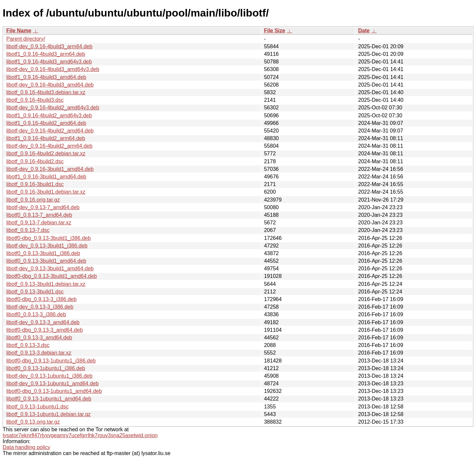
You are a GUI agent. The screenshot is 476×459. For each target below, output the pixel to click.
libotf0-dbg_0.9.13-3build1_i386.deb (48, 238)
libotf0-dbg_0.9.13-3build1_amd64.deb (52, 276)
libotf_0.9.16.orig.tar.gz (33, 200)
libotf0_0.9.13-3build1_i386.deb (43, 253)
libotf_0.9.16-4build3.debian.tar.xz (46, 92)
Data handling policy (26, 447)
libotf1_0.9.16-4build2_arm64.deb (46, 138)
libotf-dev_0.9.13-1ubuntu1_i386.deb (49, 376)
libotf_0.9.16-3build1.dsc (35, 184)
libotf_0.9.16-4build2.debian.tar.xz (46, 153)
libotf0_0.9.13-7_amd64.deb (39, 215)
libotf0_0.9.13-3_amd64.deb (39, 338)
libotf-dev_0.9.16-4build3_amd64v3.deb (53, 69)
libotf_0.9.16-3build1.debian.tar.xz (46, 192)
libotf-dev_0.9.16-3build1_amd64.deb (50, 169)
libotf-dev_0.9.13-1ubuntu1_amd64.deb (52, 383)
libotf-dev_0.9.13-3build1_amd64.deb (50, 268)
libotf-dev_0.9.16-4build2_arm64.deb (49, 146)
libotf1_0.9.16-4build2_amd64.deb (46, 123)
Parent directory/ (26, 39)
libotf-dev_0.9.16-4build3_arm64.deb (49, 46)
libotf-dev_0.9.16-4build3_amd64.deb (50, 85)
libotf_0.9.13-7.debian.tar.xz (39, 223)
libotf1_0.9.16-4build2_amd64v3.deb (49, 115)
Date (364, 31)
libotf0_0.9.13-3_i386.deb (36, 314)
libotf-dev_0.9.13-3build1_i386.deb (47, 246)
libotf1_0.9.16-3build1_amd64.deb (46, 177)
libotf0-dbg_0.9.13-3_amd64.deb (44, 330)
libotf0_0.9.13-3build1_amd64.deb (46, 261)
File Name (19, 31)
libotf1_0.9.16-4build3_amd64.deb (46, 77)
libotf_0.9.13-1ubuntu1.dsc (38, 407)
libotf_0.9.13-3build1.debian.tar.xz (46, 284)
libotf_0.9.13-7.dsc (28, 230)
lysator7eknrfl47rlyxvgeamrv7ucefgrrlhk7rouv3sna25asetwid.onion (80, 435)
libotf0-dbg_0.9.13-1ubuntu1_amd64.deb (54, 391)
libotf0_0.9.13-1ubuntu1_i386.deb (46, 368)
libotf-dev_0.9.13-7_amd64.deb (43, 207)
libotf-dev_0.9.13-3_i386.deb (40, 307)
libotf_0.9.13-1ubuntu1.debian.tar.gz (48, 414)
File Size (275, 31)
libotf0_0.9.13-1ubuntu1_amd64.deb (49, 399)
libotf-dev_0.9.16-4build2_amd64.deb (50, 131)
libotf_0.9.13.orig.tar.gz (33, 422)
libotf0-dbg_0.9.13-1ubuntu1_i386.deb (51, 361)
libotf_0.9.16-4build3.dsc (35, 100)
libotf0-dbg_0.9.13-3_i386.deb (41, 299)
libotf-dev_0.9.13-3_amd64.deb (43, 322)
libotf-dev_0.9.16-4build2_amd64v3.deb (53, 108)
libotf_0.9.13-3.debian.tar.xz (39, 353)
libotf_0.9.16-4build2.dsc (35, 161)
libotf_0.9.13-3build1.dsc (35, 292)
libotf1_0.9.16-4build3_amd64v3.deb (49, 62)
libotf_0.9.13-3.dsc (28, 345)
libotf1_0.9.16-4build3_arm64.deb (46, 54)
